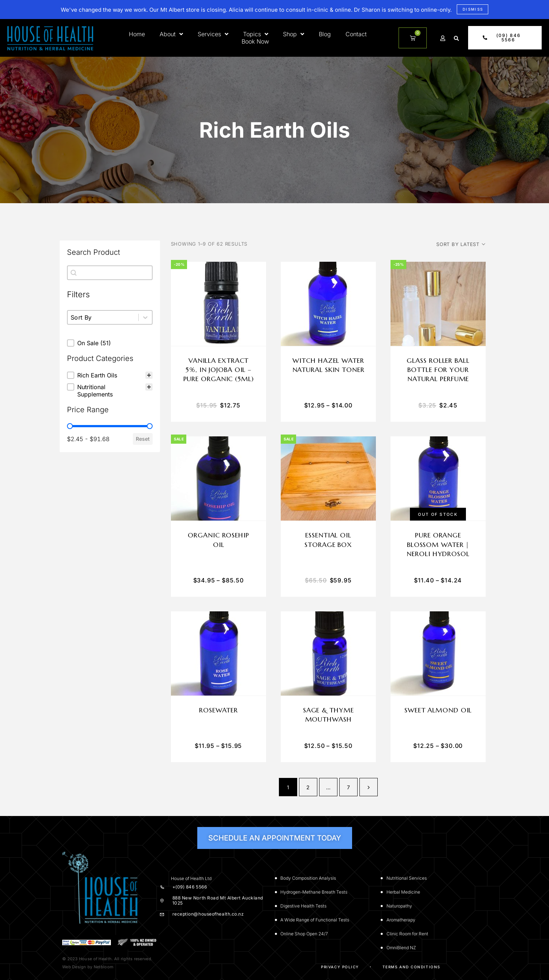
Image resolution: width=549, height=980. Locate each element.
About (171, 34)
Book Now (255, 41)
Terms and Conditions (411, 967)
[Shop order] (461, 244)
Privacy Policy (340, 967)
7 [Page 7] (348, 787)
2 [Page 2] (308, 787)
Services (213, 34)
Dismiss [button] (473, 9)
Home (137, 34)
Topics (256, 34)
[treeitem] (110, 375)
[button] (456, 38)
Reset (143, 439)
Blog (325, 34)
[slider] (70, 426)
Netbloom (104, 967)
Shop (294, 34)
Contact (356, 34)
